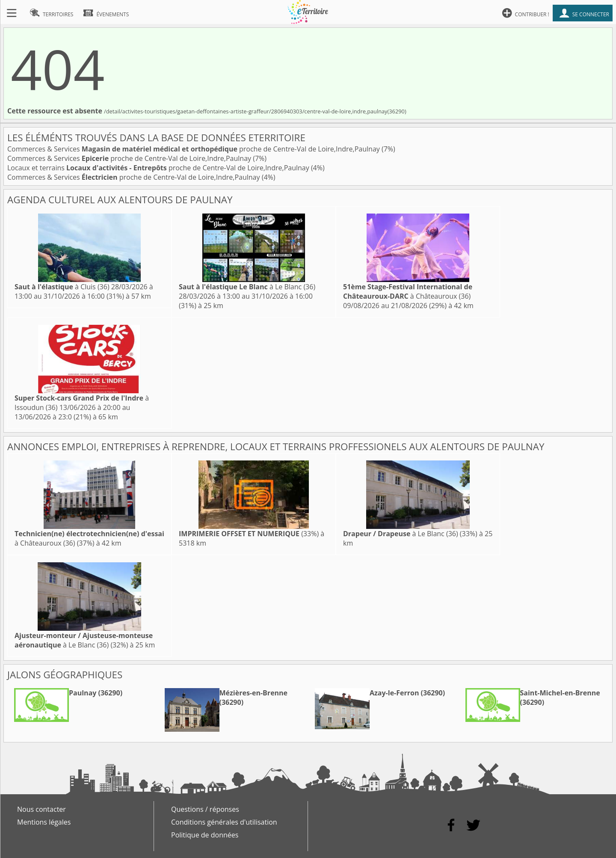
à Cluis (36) (62, 287)
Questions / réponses (205, 809)
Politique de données (205, 835)
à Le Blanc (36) (247, 287)
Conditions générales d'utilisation (224, 822)
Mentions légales (44, 822)
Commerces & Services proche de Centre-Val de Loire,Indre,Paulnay (194, 149)
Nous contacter (41, 809)
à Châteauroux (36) (408, 291)
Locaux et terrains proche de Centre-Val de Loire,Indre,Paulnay (159, 168)
